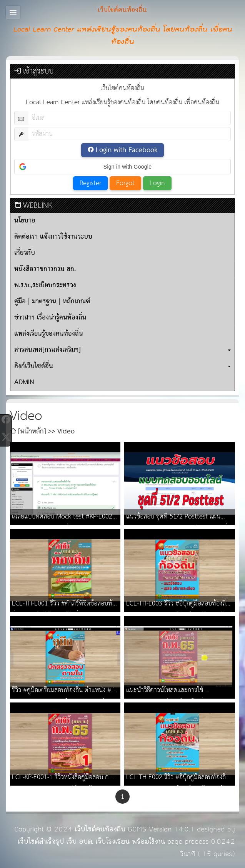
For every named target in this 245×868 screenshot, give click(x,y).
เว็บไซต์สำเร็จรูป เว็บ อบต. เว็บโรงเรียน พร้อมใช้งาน (91, 842)
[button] (122, 167)
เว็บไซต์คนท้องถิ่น (100, 829)
